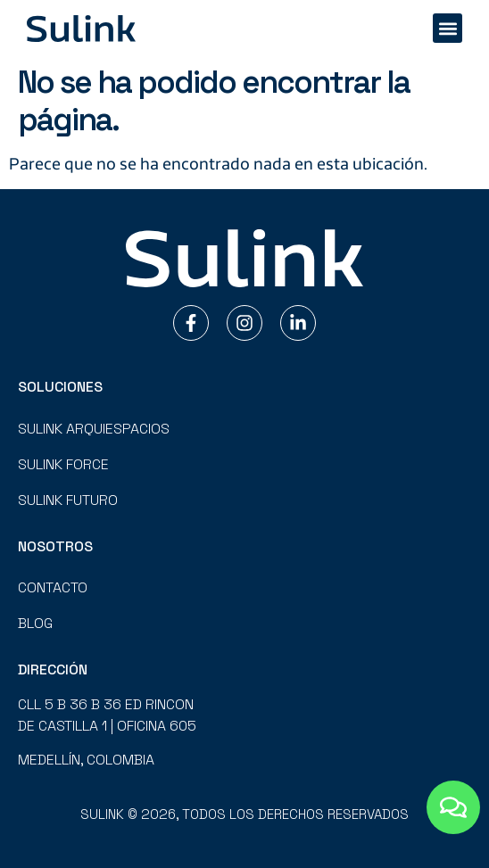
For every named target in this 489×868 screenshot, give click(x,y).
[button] (448, 28)
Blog (35, 623)
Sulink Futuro (68, 500)
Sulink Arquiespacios (94, 429)
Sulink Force (63, 464)
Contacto (53, 587)
